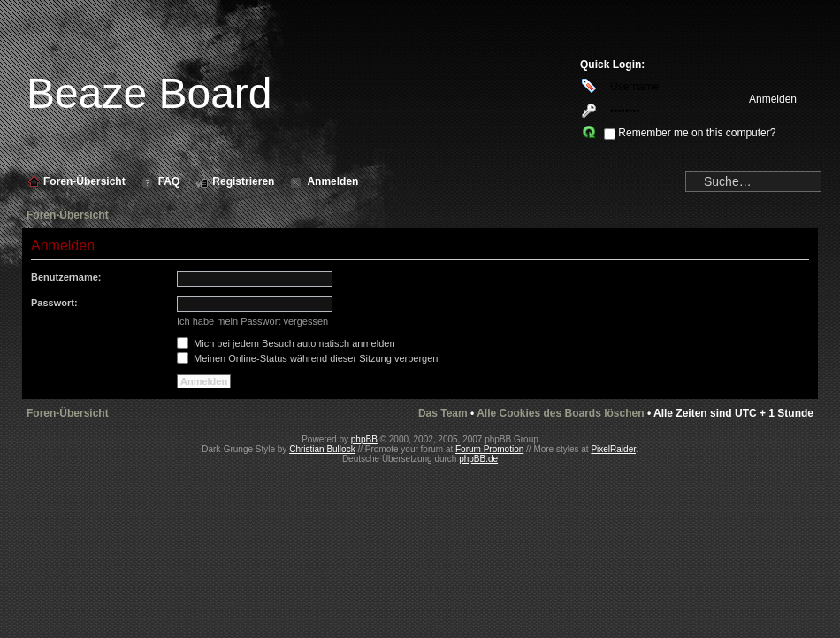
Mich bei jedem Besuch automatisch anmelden (286, 343)
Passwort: (54, 303)
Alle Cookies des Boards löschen (560, 413)
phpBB (364, 439)
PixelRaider (613, 449)
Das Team (443, 413)
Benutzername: (66, 277)
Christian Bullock (322, 449)
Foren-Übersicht (68, 215)
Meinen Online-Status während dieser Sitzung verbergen (307, 358)
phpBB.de (478, 459)
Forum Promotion (489, 449)
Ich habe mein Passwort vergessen (252, 321)
